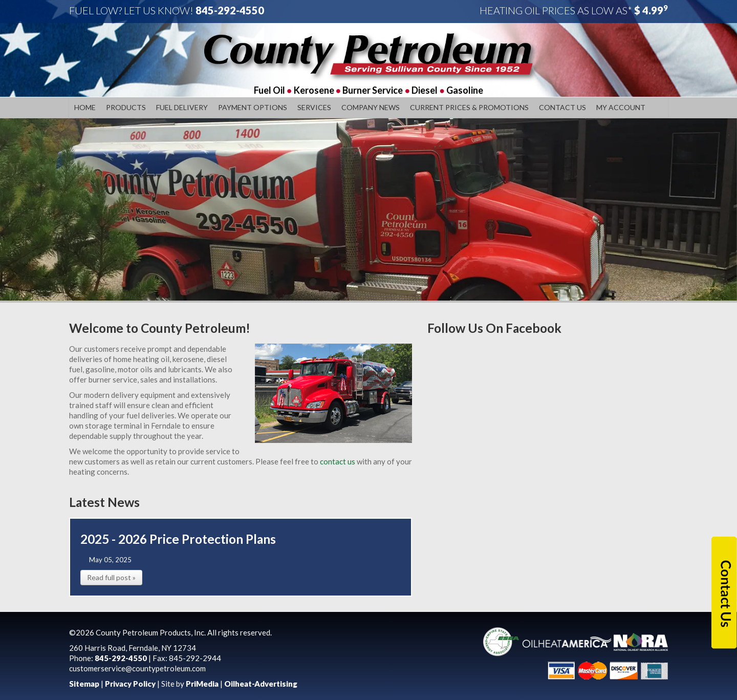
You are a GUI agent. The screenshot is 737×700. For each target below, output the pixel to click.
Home (85, 107)
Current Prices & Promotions (469, 107)
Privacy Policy (130, 684)
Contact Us (562, 107)
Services (314, 107)
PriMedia (202, 684)
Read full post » (111, 577)
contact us (337, 461)
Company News (371, 107)
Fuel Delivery (182, 107)
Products (126, 107)
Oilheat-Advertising (261, 684)
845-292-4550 (230, 10)
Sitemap (84, 684)
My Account (621, 107)
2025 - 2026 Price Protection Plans (178, 539)
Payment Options (253, 107)
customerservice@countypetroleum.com (137, 668)
